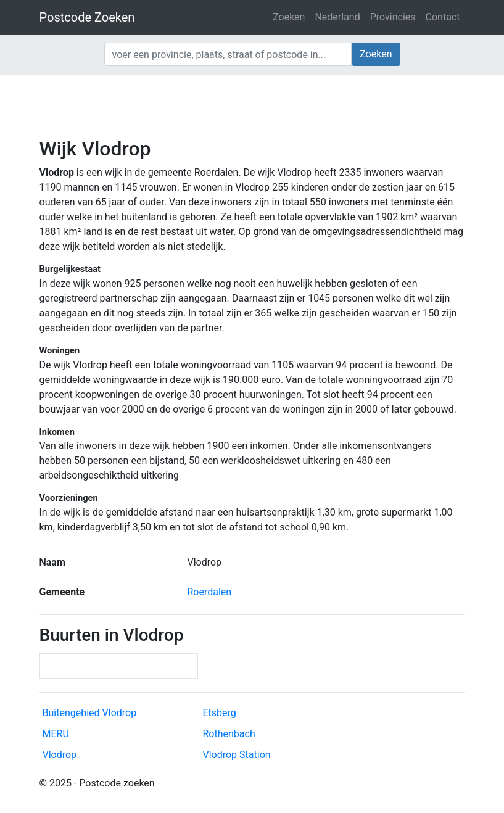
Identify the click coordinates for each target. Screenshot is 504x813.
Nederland (337, 17)
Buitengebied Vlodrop (90, 713)
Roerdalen (210, 592)
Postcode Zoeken (87, 17)
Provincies (393, 17)
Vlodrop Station (237, 755)
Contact (443, 17)
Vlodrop (60, 755)
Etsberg (220, 713)
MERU (56, 734)
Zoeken (289, 17)
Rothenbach (229, 734)
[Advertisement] (252, 105)
